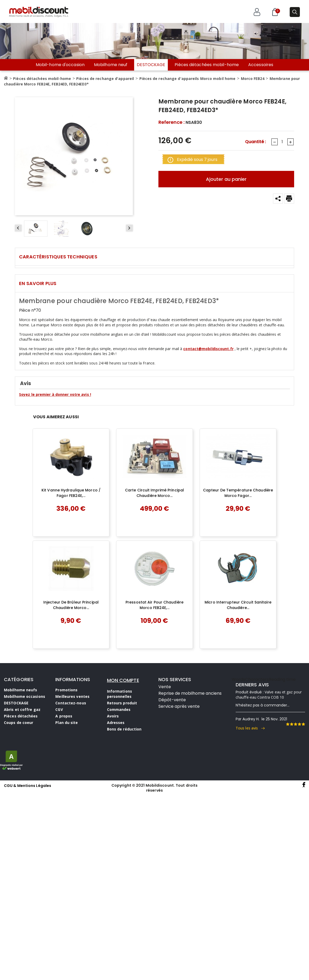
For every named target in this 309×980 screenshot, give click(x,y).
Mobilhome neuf (111, 65)
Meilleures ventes (72, 696)
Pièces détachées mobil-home (207, 65)
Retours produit (122, 703)
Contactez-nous (71, 703)
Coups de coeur (19, 723)
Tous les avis (250, 728)
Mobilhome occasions (25, 696)
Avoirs (113, 716)
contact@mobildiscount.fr (208, 349)
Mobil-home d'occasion (60, 65)
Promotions (66, 690)
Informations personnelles (120, 694)
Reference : (171, 122)
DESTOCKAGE (151, 65)
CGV (59, 709)
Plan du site (67, 723)
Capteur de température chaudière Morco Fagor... (238, 493)
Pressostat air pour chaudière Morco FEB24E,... (154, 605)
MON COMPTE (123, 680)
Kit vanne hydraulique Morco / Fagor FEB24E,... (71, 493)
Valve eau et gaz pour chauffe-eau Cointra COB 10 (269, 695)
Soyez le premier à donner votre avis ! (55, 394)
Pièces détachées (21, 716)
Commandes (119, 709)
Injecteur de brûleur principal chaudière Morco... (71, 605)
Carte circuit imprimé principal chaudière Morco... (154, 493)
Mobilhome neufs (21, 690)
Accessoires (261, 65)
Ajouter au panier (226, 179)
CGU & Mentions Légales (28, 786)
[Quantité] (282, 142)
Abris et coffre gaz (22, 709)
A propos (64, 716)
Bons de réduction (124, 729)
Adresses (116, 723)
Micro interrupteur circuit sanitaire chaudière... (238, 605)
